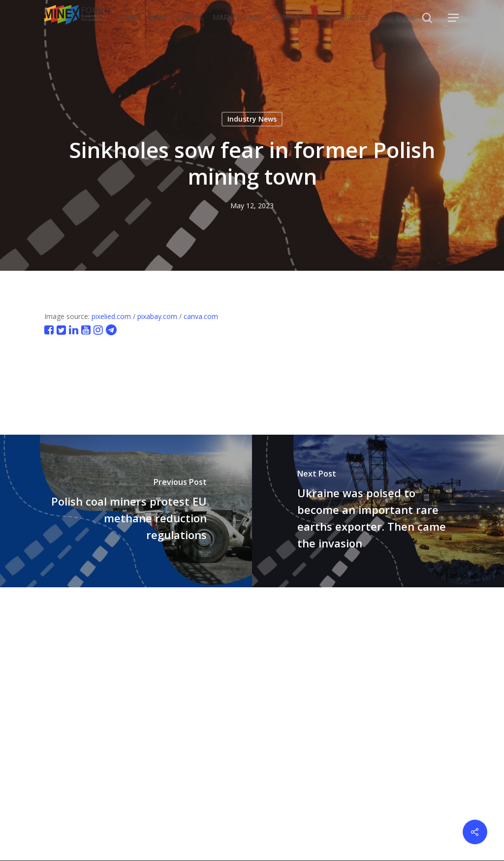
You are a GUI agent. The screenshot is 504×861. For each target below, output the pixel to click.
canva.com (201, 316)
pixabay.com (157, 316)
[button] (454, 18)
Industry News (252, 119)
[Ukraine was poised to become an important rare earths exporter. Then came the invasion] (378, 511)
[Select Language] (412, 18)
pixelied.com (111, 316)
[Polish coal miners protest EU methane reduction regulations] (126, 511)
